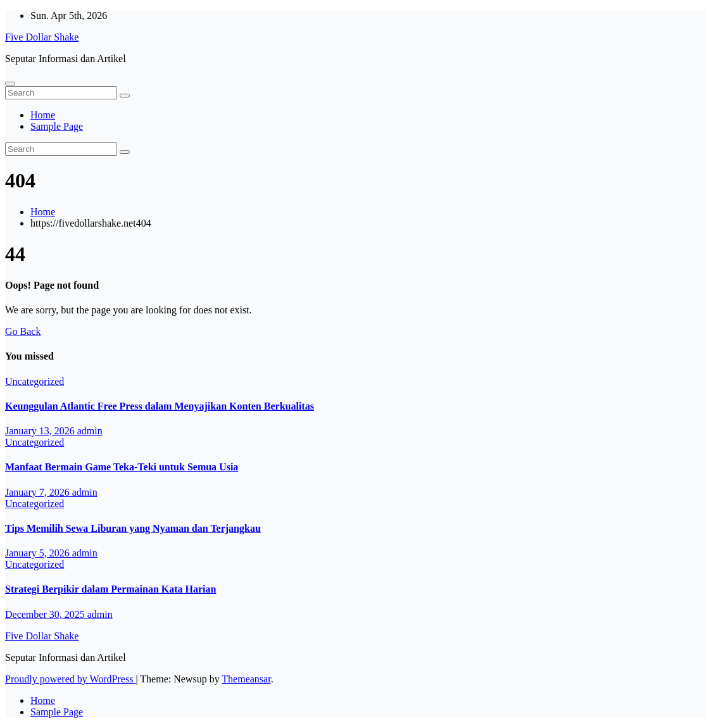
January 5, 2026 (39, 553)
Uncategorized (35, 381)
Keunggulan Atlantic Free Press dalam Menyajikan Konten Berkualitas (160, 406)
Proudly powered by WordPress (70, 679)
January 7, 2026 (39, 492)
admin (90, 431)
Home (43, 115)
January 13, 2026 (41, 431)
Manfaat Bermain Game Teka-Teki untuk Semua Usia (122, 467)
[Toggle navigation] (10, 84)
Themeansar (246, 679)
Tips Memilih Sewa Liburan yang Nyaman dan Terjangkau (133, 528)
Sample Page (57, 126)
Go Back (23, 331)
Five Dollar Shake (42, 37)
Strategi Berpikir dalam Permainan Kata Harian (110, 589)
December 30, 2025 (46, 614)
